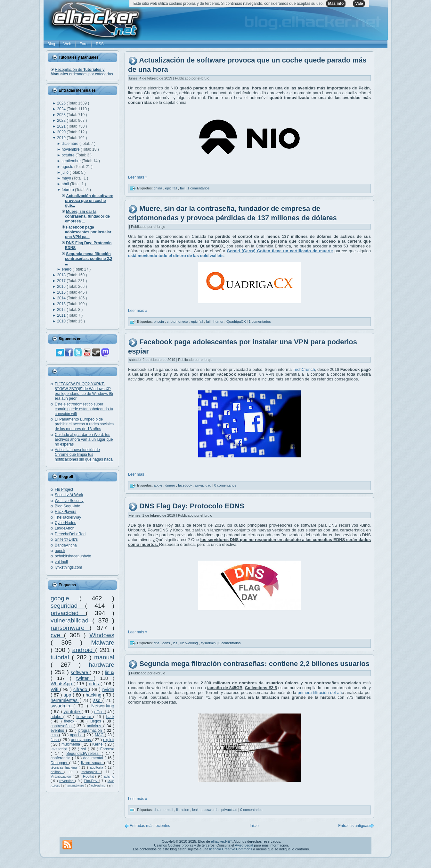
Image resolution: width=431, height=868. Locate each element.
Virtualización (62, 776)
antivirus (95, 726)
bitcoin (159, 321)
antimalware (76, 785)
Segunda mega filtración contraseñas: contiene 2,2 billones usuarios (254, 664)
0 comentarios (225, 485)
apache (77, 735)
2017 (62, 281)
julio (66, 172)
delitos (57, 772)
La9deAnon (65, 528)
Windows (102, 635)
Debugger (60, 763)
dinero (171, 485)
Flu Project (64, 489)
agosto (68, 167)
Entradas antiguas (354, 826)
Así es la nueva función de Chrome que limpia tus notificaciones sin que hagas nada (84, 455)
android (84, 650)
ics (176, 643)
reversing (67, 781)
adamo (109, 776)
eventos (58, 730)
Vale (359, 4)
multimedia (71, 744)
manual (104, 657)
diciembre (71, 144)
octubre (69, 155)
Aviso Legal (244, 845)
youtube (72, 712)
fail (183, 188)
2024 (62, 109)
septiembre (72, 161)
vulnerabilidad (71, 620)
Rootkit (89, 776)
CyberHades (65, 523)
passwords (210, 810)
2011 (62, 315)
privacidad (68, 613)
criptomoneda (178, 321)
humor (219, 321)
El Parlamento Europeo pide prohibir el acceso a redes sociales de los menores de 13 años (84, 424)
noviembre (71, 149)
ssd (98, 700)
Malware (103, 643)
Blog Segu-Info (67, 506)
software (80, 672)
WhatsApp (62, 684)
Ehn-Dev (91, 781)
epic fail (172, 188)
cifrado (81, 689)
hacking (94, 695)
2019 (62, 138)
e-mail (169, 810)
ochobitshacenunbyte (73, 556)
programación (91, 730)
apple (159, 485)
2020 (62, 132)
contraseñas (62, 726)
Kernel (98, 744)
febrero (68, 190)
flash (55, 740)
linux (110, 672)
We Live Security (69, 501)
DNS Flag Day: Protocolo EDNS (192, 506)
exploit (109, 740)
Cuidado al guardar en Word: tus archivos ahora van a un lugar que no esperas (84, 439)
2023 (62, 115)
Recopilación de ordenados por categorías (82, 72)
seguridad (68, 606)
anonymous (82, 740)
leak (196, 810)
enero (67, 269)
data (158, 810)
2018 (62, 275)
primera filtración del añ (320, 693)
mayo (67, 178)
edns (167, 643)
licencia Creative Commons (231, 849)
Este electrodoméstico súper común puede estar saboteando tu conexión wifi (84, 409)
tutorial (61, 657)
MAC (100, 735)
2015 (62, 292)
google (65, 598)
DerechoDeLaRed (70, 534)
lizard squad (93, 763)
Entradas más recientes (150, 826)
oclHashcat (99, 785)
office (100, 712)
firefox (70, 721)
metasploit (91, 772)
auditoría (97, 767)
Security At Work (69, 495)
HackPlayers (65, 512)
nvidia (108, 689)
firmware (85, 717)
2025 (62, 103)
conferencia (61, 758)
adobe (57, 717)
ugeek (60, 551)
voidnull (61, 562)
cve (57, 635)
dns (157, 643)
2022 (62, 121)
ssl (85, 749)
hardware (102, 665)
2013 (62, 304)
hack (110, 717)
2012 (62, 310)
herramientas (65, 700)
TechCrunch (304, 369)
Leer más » (138, 177)
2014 (62, 298)
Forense (107, 749)
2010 (62, 321)
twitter (85, 678)
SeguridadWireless (84, 754)
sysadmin (62, 706)
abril (66, 184)
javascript (60, 749)
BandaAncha (66, 545)
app (68, 695)
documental (94, 758)
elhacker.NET (221, 841)
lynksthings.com (68, 567)
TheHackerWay (68, 517)
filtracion (183, 810)
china (158, 188)
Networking (103, 706)
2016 (62, 287)
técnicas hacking (65, 767)
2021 (62, 126)
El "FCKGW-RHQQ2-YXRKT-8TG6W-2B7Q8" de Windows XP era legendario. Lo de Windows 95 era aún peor (84, 391)
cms (55, 735)
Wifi (55, 689)
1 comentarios (198, 188)
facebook (186, 485)
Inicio (254, 826)
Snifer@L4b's (66, 539)
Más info (336, 4)
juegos (96, 721)
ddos (95, 684)
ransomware (70, 628)
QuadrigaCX (237, 321)
